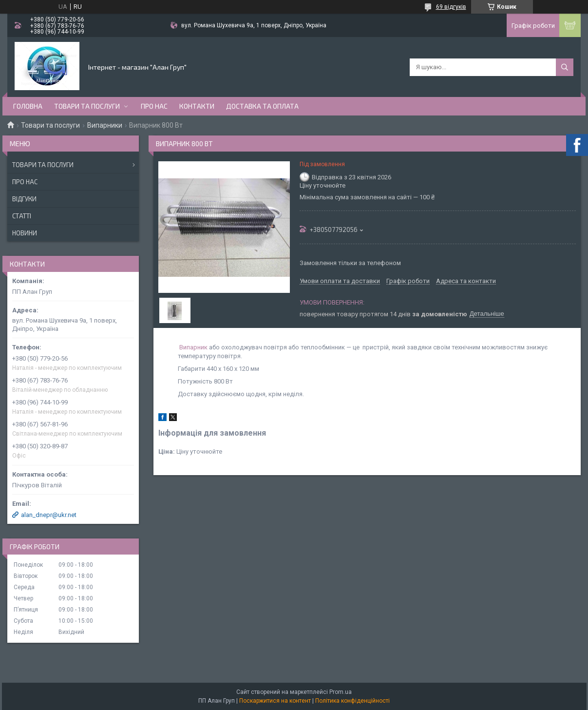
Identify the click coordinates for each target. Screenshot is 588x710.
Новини (25, 233)
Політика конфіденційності (352, 701)
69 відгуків (451, 7)
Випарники (105, 125)
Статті (22, 216)
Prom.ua (341, 692)
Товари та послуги (87, 106)
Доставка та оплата (262, 106)
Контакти (197, 106)
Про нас (154, 106)
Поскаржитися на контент (275, 701)
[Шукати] (565, 67)
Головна (28, 106)
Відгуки (24, 199)
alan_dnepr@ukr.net (49, 515)
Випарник (193, 347)
